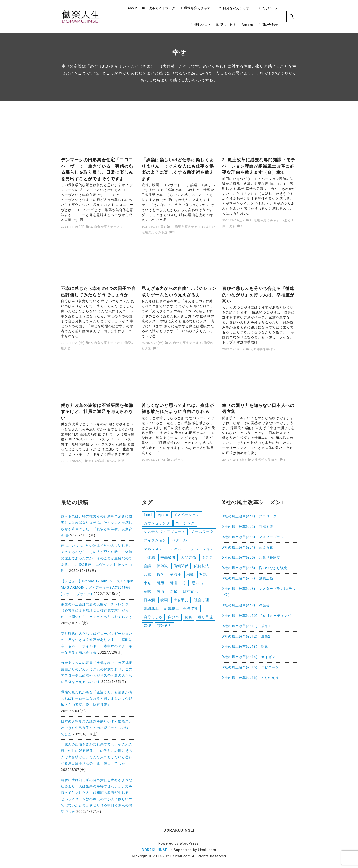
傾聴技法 (202, 568)
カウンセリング (157, 523)
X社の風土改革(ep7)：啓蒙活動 (248, 578)
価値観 (162, 568)
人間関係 (189, 559)
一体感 (149, 559)
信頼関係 (181, 568)
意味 (147, 594)
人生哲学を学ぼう (263, 349)
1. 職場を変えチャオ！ (197, 8)
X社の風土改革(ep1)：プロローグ (249, 516)
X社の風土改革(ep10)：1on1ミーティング (257, 616)
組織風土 (151, 612)
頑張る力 (164, 629)
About (132, 8)
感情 (160, 594)
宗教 (190, 576)
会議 (147, 568)
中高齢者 (168, 559)
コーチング (185, 523)
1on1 (148, 515)
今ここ (207, 559)
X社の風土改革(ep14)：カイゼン (249, 657)
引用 (160, 585)
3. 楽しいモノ (268, 8)
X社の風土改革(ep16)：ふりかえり (250, 678)
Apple (163, 515)
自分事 (174, 621)
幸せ (147, 585)
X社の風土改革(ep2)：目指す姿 (248, 527)
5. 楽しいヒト (226, 25)
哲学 (160, 576)
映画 (164, 603)
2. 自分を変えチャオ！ (236, 8)
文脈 (173, 594)
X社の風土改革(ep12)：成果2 (246, 636)
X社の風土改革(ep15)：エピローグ (250, 667)
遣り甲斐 (205, 621)
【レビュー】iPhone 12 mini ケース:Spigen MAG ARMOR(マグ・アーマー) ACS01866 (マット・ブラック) (97, 588)
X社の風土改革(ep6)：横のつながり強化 (255, 568)
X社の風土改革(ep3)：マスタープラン (253, 537)
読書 (189, 621)
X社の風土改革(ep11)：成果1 (246, 626)
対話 (203, 576)
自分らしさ (153, 621)
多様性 (175, 576)
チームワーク (202, 532)
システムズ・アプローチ (165, 532)
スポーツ (177, 460)
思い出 (198, 585)
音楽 (147, 629)
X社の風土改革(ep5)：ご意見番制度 (251, 558)
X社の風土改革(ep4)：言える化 (248, 547)
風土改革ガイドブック (159, 8)
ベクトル (179, 541)
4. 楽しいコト (201, 25)
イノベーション (187, 515)
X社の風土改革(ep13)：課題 (245, 647)
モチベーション (201, 550)
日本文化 (190, 594)
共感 (147, 576)
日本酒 (149, 603)
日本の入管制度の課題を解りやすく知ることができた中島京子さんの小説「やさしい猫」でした (97, 728)
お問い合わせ (268, 25)
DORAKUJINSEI (155, 850)
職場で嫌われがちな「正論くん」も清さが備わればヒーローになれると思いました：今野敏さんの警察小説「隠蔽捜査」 (97, 699)
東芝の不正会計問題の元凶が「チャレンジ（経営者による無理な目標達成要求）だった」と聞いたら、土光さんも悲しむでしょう (97, 611)
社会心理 (202, 603)
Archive (247, 25)
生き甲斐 (181, 603)
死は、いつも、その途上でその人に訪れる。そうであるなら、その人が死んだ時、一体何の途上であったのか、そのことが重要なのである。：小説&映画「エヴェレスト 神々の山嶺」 (97, 558)
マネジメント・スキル (163, 550)
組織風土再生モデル (181, 612)
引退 (173, 585)
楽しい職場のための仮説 (106, 461)
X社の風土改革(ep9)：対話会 (246, 605)
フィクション (155, 541)
